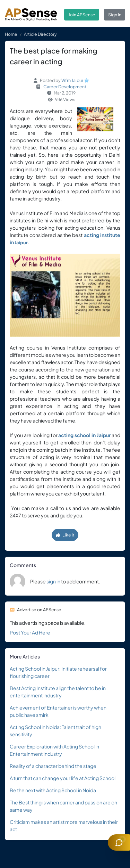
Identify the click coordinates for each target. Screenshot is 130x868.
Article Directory (40, 34)
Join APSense (82, 15)
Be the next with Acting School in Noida (53, 790)
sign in (53, 581)
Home (11, 34)
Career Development (65, 87)
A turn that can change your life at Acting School (63, 778)
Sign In (115, 15)
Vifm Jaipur (72, 80)
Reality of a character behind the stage (53, 766)
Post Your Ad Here (30, 632)
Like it (65, 535)
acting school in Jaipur (84, 435)
